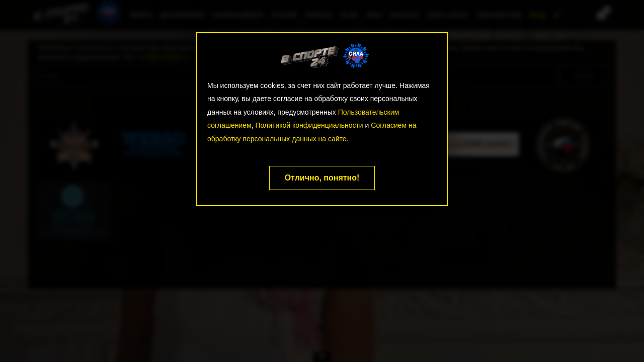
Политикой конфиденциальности (309, 125)
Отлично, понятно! (322, 178)
